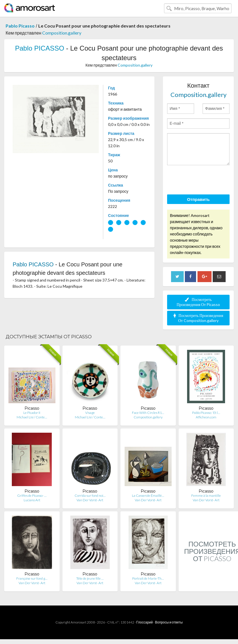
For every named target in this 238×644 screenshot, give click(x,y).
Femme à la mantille (206, 496)
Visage (90, 413)
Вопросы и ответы (169, 622)
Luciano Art (32, 500)
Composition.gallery (62, 33)
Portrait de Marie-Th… (148, 578)
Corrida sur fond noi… (90, 496)
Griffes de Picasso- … (32, 496)
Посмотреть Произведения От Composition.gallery (198, 318)
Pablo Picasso (20, 26)
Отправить (198, 199)
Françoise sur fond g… (32, 578)
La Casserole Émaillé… (148, 496)
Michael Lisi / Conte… (32, 417)
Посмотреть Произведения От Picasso (198, 302)
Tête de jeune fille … (90, 578)
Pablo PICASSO (40, 48)
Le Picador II (32, 413)
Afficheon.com (206, 417)
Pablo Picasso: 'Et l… (206, 413)
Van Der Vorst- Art (90, 500)
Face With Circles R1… (148, 413)
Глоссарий (145, 622)
